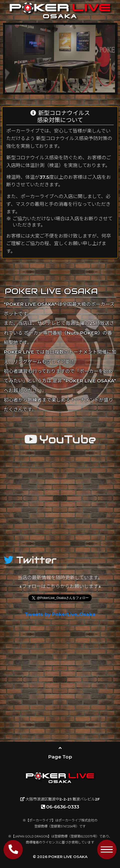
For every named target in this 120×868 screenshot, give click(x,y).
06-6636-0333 (60, 807)
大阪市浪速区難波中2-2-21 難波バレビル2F (60, 799)
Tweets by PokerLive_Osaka (60, 614)
